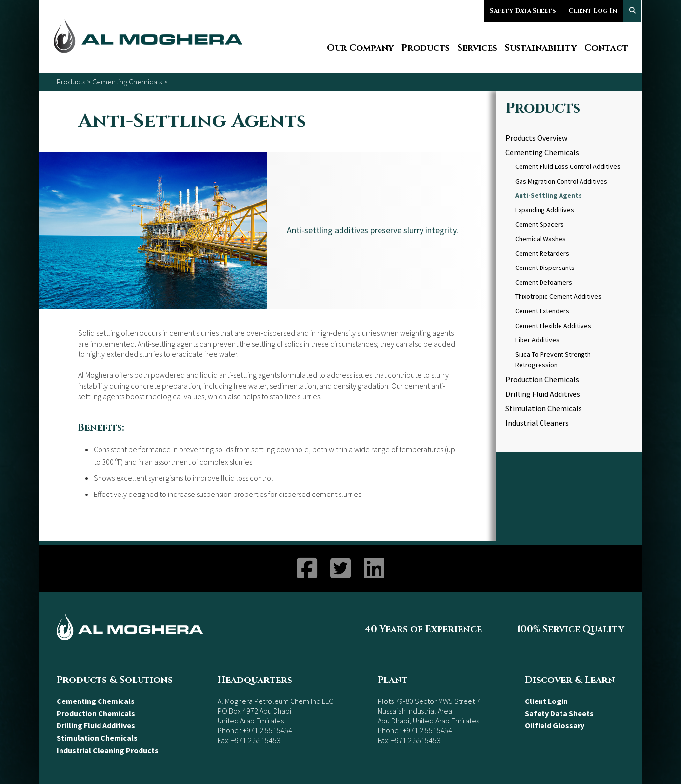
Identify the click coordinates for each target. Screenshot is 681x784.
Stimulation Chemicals (544, 408)
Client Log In (593, 11)
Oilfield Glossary (555, 725)
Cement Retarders (542, 253)
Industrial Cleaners (537, 423)
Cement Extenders (542, 311)
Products (426, 48)
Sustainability (541, 48)
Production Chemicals (542, 379)
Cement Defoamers (544, 282)
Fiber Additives (537, 340)
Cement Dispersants (545, 268)
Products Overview (536, 138)
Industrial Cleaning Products (108, 750)
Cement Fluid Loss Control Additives (568, 166)
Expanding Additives (545, 210)
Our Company (360, 48)
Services (477, 48)
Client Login (546, 701)
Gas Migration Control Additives (561, 181)
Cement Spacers (540, 224)
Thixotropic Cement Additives (558, 296)
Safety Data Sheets (523, 11)
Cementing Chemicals (127, 82)
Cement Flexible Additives (553, 326)
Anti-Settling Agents (549, 195)
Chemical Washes (541, 239)
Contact (606, 48)
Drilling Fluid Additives (543, 394)
